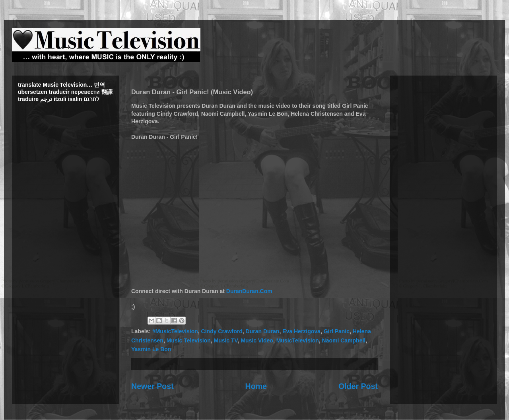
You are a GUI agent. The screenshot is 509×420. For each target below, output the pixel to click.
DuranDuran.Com (249, 291)
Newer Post (153, 386)
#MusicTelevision (175, 331)
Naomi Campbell (344, 340)
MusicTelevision (298, 340)
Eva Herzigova (301, 331)
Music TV (225, 340)
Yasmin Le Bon (151, 349)
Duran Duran (263, 331)
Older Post (358, 386)
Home (256, 386)
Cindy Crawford (222, 331)
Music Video (257, 340)
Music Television (189, 340)
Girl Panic (337, 331)
